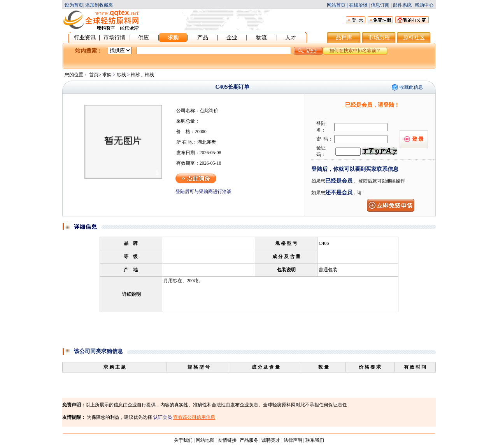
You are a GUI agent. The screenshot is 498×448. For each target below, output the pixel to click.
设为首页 (74, 5)
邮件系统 (402, 5)
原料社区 (414, 37)
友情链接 (227, 440)
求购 (173, 37)
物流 (261, 37)
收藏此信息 (411, 87)
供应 (144, 37)
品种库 (344, 37)
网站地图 (205, 440)
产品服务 (249, 440)
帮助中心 (424, 5)
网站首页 (336, 5)
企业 (232, 37)
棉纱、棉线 (142, 75)
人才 (291, 37)
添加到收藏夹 (99, 5)
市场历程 (379, 37)
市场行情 (114, 37)
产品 (203, 37)
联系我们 (315, 440)
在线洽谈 (358, 5)
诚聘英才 (271, 440)
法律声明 (293, 440)
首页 (94, 75)
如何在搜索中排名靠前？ (355, 51)
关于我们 (183, 440)
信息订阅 (380, 5)
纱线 (121, 75)
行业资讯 (85, 37)
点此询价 (209, 111)
